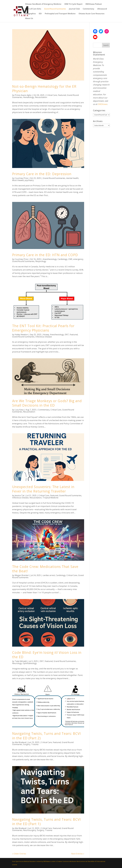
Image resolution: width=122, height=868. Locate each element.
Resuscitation (41, 97)
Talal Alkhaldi (21, 661)
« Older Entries (19, 854)
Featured (62, 95)
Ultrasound (102, 9)
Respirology (41, 261)
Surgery (27, 744)
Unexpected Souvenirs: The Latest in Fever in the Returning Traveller (43, 489)
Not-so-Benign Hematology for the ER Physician (44, 89)
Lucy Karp (19, 410)
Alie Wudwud (20, 742)
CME (70, 259)
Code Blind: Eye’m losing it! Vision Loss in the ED (47, 655)
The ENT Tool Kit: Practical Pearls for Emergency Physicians (43, 328)
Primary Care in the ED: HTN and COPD (45, 255)
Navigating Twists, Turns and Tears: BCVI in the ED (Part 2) (46, 736)
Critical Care (52, 95)
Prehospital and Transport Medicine (60, 14)
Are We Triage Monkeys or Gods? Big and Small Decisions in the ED (47, 403)
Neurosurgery (30, 830)
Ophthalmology (30, 663)
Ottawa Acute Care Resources (91, 14)
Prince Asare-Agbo (23, 95)
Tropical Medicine (50, 498)
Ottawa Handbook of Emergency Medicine (43, 4)
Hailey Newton (21, 335)
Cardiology (62, 259)
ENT (67, 335)
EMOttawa (103, 104)
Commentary (88, 9)
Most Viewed (18, 180)
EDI (40, 14)
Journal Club (74, 9)
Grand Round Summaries (55, 9)
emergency (78, 259)
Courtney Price (21, 178)
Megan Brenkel (22, 575)
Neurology (17, 663)
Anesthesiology (50, 259)
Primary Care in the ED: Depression (42, 174)
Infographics (30, 14)
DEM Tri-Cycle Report (73, 4)
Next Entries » (78, 854)
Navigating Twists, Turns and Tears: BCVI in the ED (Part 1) (46, 822)
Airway (46, 335)
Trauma (35, 744)
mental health (72, 178)
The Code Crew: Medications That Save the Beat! (45, 569)
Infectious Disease (44, 337)
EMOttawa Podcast (94, 4)
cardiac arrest (49, 575)
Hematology (29, 97)
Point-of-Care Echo (33, 9)
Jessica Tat (20, 495)
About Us (29, 18)
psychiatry (29, 180)
